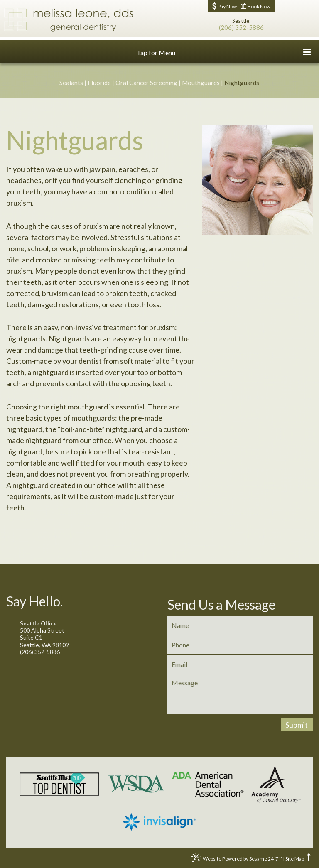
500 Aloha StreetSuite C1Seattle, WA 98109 (79, 635)
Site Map (295, 859)
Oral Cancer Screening (146, 83)
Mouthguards (201, 83)
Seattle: (241, 21)
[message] (240, 694)
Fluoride (99, 83)
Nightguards (242, 83)
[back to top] (309, 859)
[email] (240, 664)
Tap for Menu (224, 52)
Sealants (71, 83)
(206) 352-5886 (241, 27)
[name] (240, 625)
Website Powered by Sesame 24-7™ (237, 860)
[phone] (240, 645)
